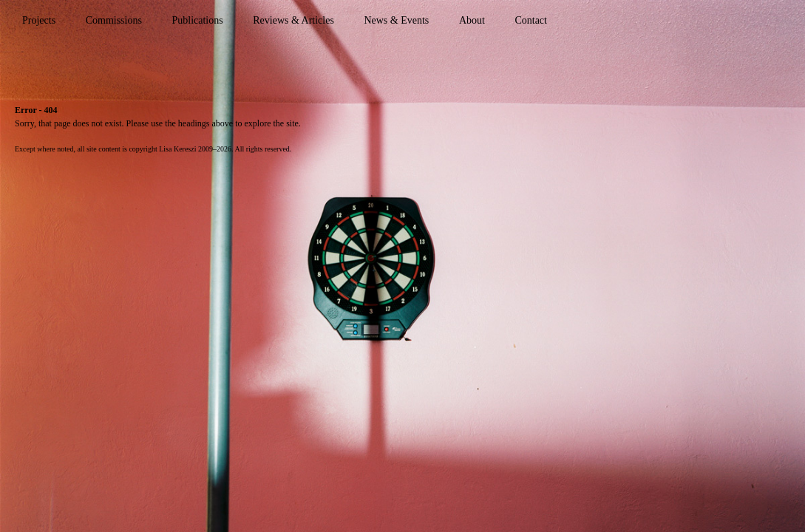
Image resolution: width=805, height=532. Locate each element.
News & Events (396, 20)
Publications (197, 20)
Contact (531, 20)
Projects (39, 20)
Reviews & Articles (293, 20)
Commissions (114, 20)
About (472, 20)
